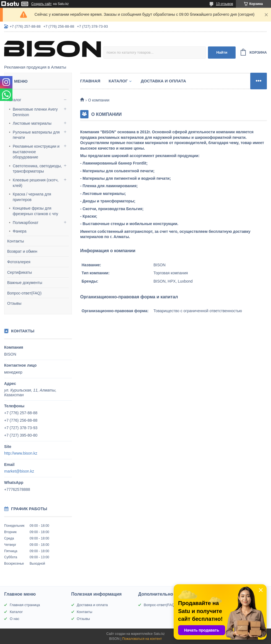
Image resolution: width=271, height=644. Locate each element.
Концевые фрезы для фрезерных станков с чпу (35, 211)
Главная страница (25, 605)
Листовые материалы (32, 123)
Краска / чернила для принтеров (32, 197)
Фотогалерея (19, 262)
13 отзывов (225, 4)
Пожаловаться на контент (142, 639)
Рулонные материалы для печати (36, 135)
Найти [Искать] (222, 52)
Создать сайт (41, 4)
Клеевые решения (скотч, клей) (36, 183)
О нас (15, 619)
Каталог (14, 100)
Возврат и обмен (22, 251)
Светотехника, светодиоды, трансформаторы (37, 169)
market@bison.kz (19, 471)
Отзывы (14, 303)
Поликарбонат (26, 223)
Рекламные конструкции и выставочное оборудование (36, 152)
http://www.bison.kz (21, 453)
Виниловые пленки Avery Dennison (35, 112)
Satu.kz (159, 634)
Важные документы (25, 283)
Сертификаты (19, 272)
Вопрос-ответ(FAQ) (24, 293)
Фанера (20, 231)
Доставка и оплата (163, 81)
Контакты (15, 241)
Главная (90, 81)
